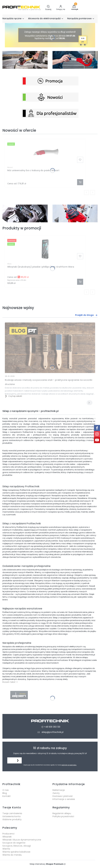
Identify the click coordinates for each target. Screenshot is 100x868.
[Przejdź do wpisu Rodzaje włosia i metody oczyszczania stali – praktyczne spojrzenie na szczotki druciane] (50, 348)
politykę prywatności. (69, 765)
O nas (6, 790)
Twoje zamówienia (12, 813)
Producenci (8, 834)
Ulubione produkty (12, 819)
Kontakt (7, 796)
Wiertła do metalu (12, 855)
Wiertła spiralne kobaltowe (16, 852)
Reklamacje (59, 790)
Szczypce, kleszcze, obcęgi (17, 846)
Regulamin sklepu (62, 813)
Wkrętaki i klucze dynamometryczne (22, 840)
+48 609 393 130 (52, 727)
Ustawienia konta (11, 816)
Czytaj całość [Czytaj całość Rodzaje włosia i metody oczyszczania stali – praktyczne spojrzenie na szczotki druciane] (15, 396)
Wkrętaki (7, 837)
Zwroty (56, 793)
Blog (5, 793)
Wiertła (6, 849)
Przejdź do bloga (86, 315)
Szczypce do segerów (14, 843)
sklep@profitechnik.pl (53, 732)
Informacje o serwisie (64, 799)
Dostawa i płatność (63, 796)
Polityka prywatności (63, 816)
